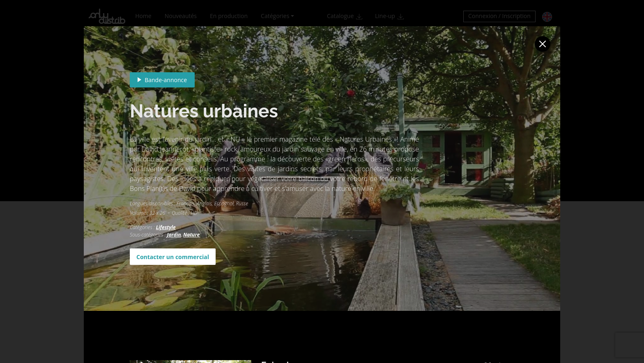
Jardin (174, 235)
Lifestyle (166, 227)
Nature (191, 235)
